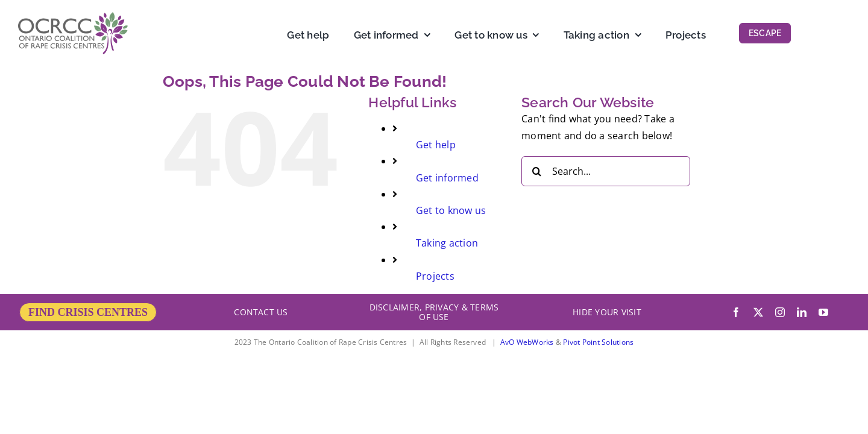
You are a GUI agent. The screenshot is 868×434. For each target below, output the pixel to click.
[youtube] (823, 312)
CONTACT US (261, 312)
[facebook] (736, 312)
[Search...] (606, 171)
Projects (435, 276)
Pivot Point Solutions (598, 342)
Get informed (447, 178)
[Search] (536, 171)
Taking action (447, 243)
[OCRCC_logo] (73, 17)
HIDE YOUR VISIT (607, 312)
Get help (436, 145)
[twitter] (758, 312)
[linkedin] (802, 312)
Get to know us (451, 210)
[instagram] (780, 312)
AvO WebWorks (527, 342)
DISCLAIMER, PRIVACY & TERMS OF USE (434, 312)
